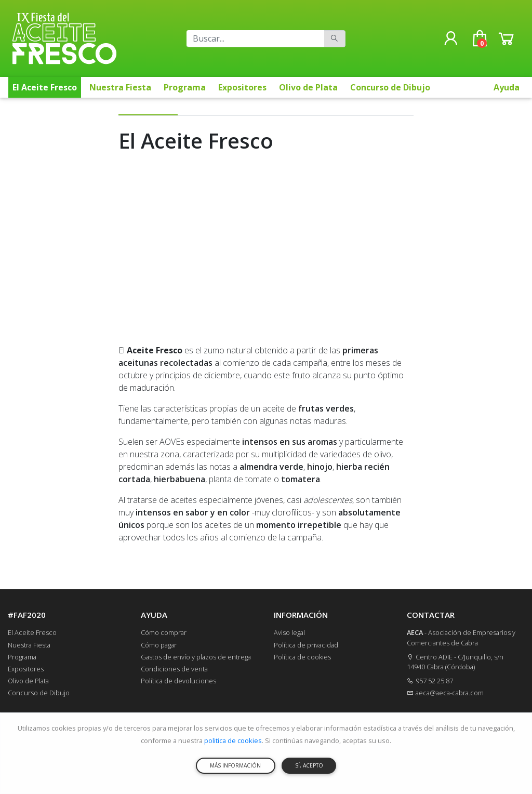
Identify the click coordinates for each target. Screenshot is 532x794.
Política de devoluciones (178, 681)
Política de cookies (302, 657)
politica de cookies (233, 740)
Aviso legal (289, 632)
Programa (185, 87)
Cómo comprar (164, 632)
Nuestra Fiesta (120, 87)
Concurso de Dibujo (390, 87)
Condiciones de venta (174, 669)
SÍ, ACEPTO (309, 765)
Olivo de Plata (308, 87)
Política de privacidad (306, 645)
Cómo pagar (159, 645)
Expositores (242, 87)
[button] (451, 39)
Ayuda (507, 87)
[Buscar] (255, 39)
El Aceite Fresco (45, 87)
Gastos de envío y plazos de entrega (196, 657)
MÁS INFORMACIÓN (235, 765)
